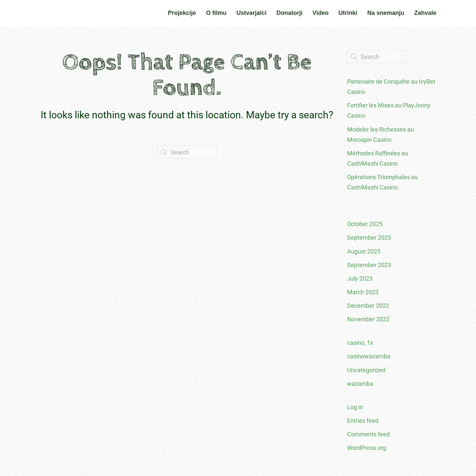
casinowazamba (369, 356)
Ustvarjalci (251, 13)
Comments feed (368, 434)
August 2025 (364, 251)
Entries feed (363, 421)
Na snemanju (386, 13)
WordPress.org (367, 448)
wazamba (360, 384)
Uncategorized (366, 370)
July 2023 (360, 278)
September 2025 (369, 238)
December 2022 (368, 306)
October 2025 (365, 224)
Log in (355, 407)
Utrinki (348, 13)
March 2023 (363, 292)
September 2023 (369, 265)
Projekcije (182, 13)
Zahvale (425, 13)
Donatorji (289, 13)
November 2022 (368, 319)
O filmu (216, 13)
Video (320, 13)
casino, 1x (360, 343)
